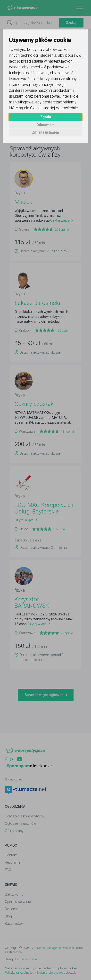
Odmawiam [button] (45, 125)
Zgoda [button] (46, 117)
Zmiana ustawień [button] (45, 132)
